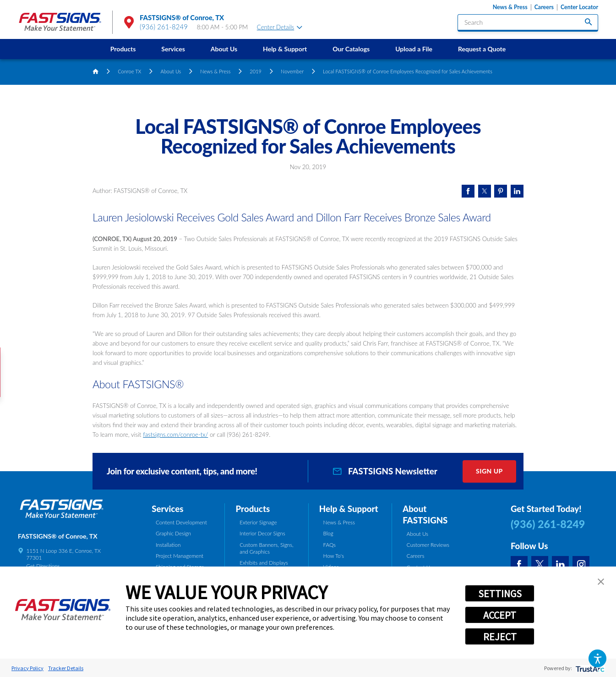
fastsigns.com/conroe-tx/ (175, 435)
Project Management (180, 556)
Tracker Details (66, 668)
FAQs (330, 545)
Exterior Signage (258, 522)
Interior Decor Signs (262, 533)
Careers (544, 7)
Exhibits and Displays (264, 562)
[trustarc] (589, 668)
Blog (328, 533)
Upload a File (414, 49)
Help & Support (285, 49)
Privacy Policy (27, 668)
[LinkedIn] (560, 564)
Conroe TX (129, 71)
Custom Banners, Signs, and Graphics (266, 548)
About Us (224, 49)
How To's (334, 556)
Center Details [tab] (280, 27)
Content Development (181, 522)
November (292, 71)
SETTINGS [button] (500, 594)
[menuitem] (123, 49)
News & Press (510, 7)
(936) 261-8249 (164, 27)
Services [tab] (167, 509)
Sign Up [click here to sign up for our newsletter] (489, 471)
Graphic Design (173, 533)
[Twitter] (540, 564)
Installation (168, 545)
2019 (256, 71)
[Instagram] (581, 564)
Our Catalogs (351, 49)
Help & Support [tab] (349, 509)
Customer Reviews (428, 545)
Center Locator (579, 7)
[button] (597, 658)
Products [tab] (253, 509)
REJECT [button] (500, 637)
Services (173, 49)
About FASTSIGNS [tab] (425, 515)
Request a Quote (482, 49)
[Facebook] (519, 564)
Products (123, 49)
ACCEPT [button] (500, 615)
